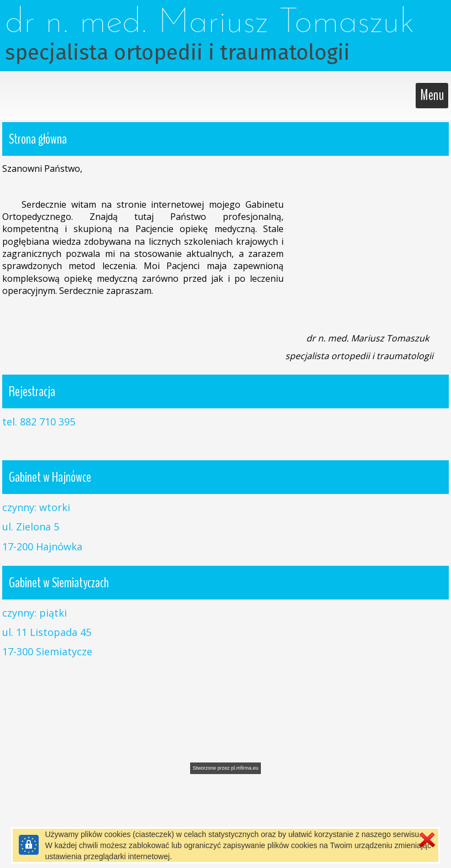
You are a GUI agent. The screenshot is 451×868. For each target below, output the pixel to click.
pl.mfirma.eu (245, 768)
